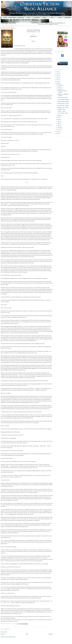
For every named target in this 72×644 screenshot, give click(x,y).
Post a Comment (4, 632)
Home (27, 634)
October (59, 87)
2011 (58, 82)
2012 (58, 80)
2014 (58, 76)
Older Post (51, 634)
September (60, 89)
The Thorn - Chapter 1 (62, 111)
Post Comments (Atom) (11, 637)
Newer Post (3, 634)
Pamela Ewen (33, 36)
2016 (58, 72)
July (59, 117)
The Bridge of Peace (61, 109)
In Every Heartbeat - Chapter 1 (63, 101)
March (59, 125)
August (59, 116)
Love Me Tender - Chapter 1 (63, 113)
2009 (58, 131)
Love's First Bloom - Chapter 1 (63, 99)
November (60, 85)
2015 (58, 74)
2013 (58, 78)
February (60, 127)
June (59, 119)
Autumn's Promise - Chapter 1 (63, 103)
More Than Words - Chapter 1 (63, 105)
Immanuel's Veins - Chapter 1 (63, 107)
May (59, 121)
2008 (58, 133)
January (59, 129)
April (59, 123)
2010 (58, 84)
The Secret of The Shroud (33, 30)
